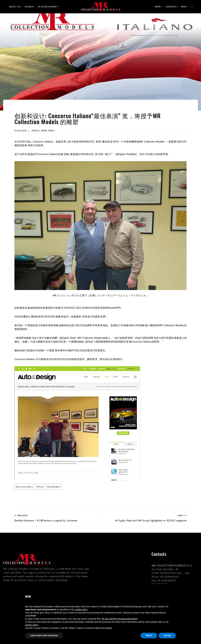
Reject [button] (149, 635)
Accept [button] (167, 635)
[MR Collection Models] (100, 7)
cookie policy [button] (81, 610)
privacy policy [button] (32, 625)
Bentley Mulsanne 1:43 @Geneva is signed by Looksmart (56, 518)
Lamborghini (54, 487)
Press (51, 131)
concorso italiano (24, 487)
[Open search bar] (192, 7)
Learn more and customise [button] (44, 635)
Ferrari (40, 487)
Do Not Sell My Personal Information (120, 619)
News (44, 131)
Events (36, 131)
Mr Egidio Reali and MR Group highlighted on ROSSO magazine (145, 518)
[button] (21, 7)
